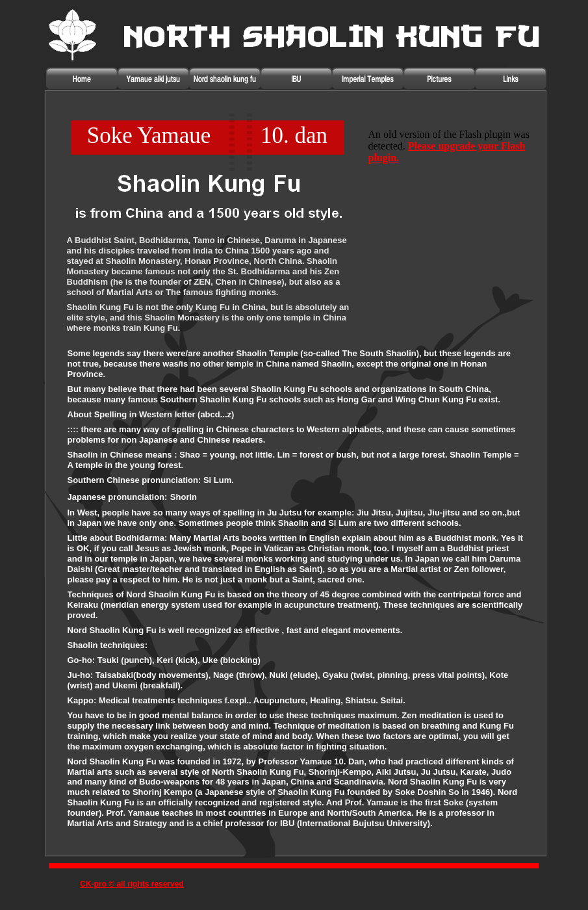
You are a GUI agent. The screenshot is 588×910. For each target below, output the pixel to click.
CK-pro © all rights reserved (132, 884)
